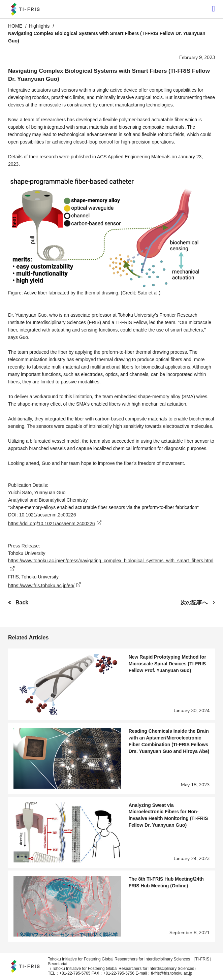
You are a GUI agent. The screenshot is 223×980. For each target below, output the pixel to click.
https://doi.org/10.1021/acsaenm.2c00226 (52, 524)
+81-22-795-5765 (75, 973)
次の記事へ (194, 603)
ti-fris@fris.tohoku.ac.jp (171, 973)
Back (22, 603)
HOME (15, 26)
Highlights (39, 26)
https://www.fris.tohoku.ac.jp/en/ (41, 586)
